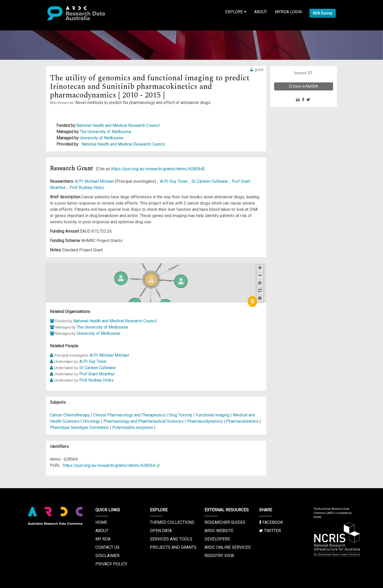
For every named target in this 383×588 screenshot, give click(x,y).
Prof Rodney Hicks (87, 188)
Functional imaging (213, 415)
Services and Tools (171, 539)
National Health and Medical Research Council (118, 125)
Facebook (271, 522)
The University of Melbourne (105, 132)
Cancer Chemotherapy (70, 415)
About (261, 12)
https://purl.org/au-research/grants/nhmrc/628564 (157, 169)
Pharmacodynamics (205, 421)
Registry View (219, 556)
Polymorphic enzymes (133, 427)
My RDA (103, 539)
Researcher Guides (225, 522)
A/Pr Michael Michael (95, 181)
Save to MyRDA (304, 86)
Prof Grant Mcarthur (97, 374)
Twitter (270, 531)
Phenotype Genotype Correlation (79, 427)
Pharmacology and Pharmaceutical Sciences (144, 421)
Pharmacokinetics (242, 421)
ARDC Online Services (228, 547)
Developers (217, 539)
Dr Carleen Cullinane (210, 181)
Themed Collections (172, 522)
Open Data (161, 531)
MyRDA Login (288, 12)
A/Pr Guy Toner (174, 181)
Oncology (91, 421)
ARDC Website (219, 531)
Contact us (107, 547)
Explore (236, 12)
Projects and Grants (173, 547)
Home (101, 522)
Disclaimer (107, 556)
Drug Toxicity (180, 415)
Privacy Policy (111, 564)
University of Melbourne (102, 138)
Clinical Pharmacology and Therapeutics (130, 415)
